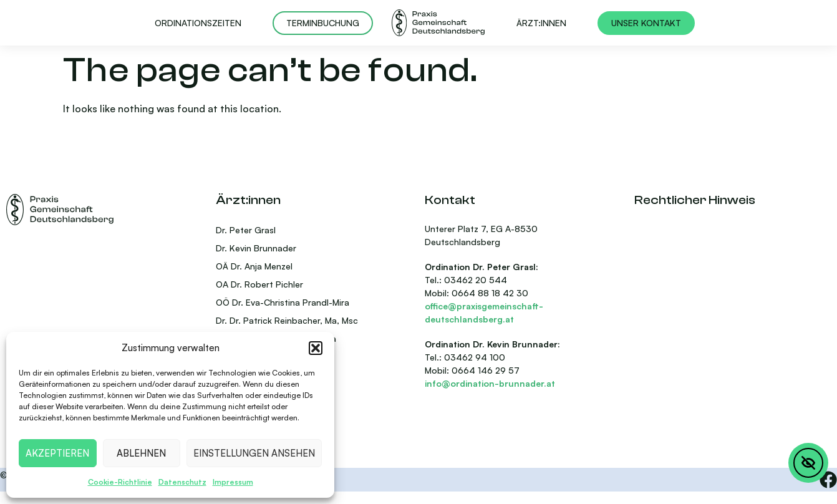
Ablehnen (141, 453)
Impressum (233, 482)
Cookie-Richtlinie (120, 482)
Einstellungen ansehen (254, 453)
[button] (316, 348)
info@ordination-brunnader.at (490, 383)
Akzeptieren (57, 453)
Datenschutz (182, 482)
